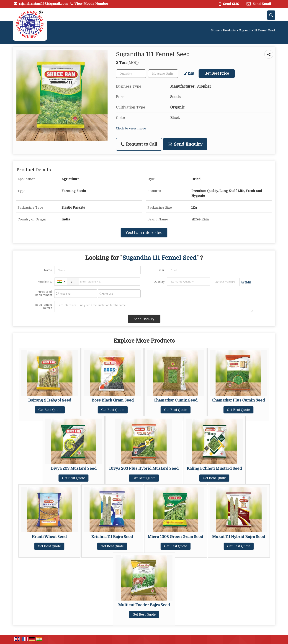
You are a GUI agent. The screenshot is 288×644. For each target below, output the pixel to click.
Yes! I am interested (144, 233)
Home (215, 30)
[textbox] (163, 74)
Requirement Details (44, 306)
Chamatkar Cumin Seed (176, 400)
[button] (91, 4)
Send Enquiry (185, 144)
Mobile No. (45, 282)
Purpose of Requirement (44, 293)
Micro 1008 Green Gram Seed (176, 537)
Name (48, 270)
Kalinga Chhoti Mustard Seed (214, 468)
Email (161, 270)
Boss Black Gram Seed (113, 400)
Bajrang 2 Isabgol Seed (50, 400)
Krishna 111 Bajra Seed (112, 537)
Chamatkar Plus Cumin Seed (238, 400)
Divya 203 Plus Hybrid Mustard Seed (144, 468)
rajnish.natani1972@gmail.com (43, 4)
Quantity (159, 282)
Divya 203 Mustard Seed (74, 468)
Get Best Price (217, 73)
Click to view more (131, 128)
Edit (189, 74)
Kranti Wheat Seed (49, 537)
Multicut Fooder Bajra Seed (144, 605)
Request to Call (139, 144)
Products (229, 30)
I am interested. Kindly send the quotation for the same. (154, 306)
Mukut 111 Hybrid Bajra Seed (239, 537)
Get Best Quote (50, 410)
